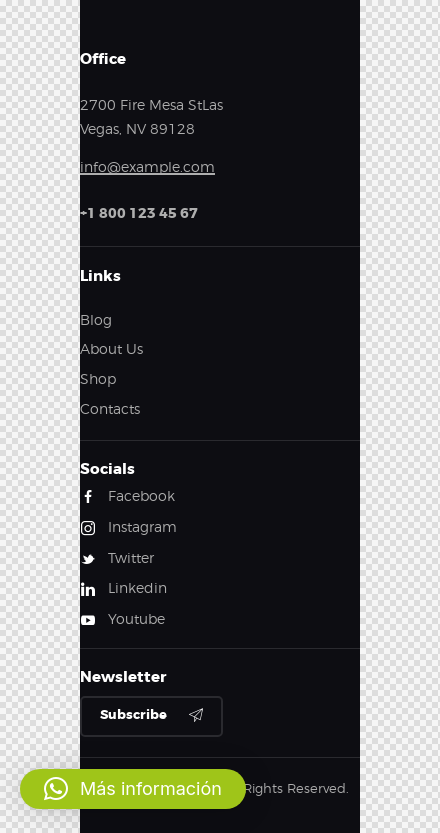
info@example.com (147, 166)
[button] (133, 789)
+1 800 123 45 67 (139, 213)
